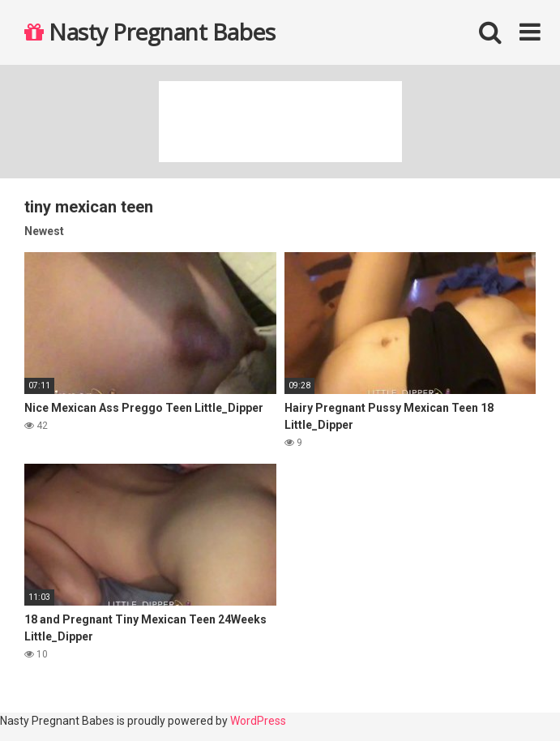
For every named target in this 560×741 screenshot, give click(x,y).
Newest (44, 231)
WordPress (258, 721)
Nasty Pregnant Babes (150, 32)
